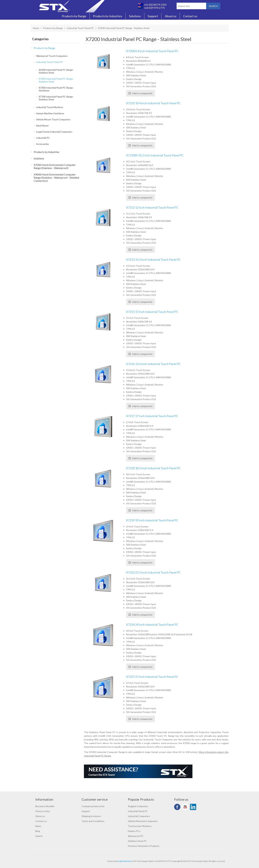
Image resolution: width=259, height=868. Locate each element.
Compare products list (93, 806)
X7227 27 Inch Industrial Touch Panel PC (152, 677)
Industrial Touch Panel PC (80, 28)
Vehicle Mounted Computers (143, 821)
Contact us (190, 16)
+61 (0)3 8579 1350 (152, 5)
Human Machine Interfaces (50, 113)
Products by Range (74, 16)
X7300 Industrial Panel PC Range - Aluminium (56, 89)
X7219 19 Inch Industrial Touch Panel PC (152, 520)
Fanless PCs (134, 831)
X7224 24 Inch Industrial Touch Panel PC (152, 625)
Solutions (135, 16)
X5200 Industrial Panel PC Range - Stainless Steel (56, 71)
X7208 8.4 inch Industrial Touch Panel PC (152, 51)
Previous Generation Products (144, 846)
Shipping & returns (91, 816)
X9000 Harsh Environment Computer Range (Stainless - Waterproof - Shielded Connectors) (56, 178)
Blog (38, 831)
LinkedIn (193, 807)
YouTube (185, 807)
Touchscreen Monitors (140, 826)
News (38, 826)
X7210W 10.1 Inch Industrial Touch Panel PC (155, 155)
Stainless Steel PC (137, 841)
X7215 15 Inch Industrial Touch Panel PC (152, 312)
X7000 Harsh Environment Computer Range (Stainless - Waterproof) (55, 166)
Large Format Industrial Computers (54, 132)
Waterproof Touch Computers (52, 56)
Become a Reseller (45, 806)
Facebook (177, 807)
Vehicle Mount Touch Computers (53, 119)
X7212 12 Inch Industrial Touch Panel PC (152, 207)
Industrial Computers (139, 816)
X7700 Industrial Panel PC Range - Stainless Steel (56, 98)
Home (36, 28)
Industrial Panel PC (138, 811)
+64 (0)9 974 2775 (152, 8)
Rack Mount (42, 126)
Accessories (43, 144)
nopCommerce (125, 861)
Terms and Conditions (93, 821)
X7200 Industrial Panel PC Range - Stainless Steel (56, 80)
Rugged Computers (138, 806)
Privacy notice (43, 811)
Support (153, 16)
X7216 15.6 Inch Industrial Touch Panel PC (153, 364)
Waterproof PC (136, 836)
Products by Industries (108, 16)
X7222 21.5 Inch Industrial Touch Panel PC (153, 572)
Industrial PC (43, 138)
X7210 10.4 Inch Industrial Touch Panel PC (153, 103)
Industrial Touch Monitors (50, 107)
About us (171, 16)
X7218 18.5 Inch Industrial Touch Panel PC (153, 468)
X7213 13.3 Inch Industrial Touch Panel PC (153, 260)
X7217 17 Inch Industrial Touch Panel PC (152, 416)
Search (39, 836)
